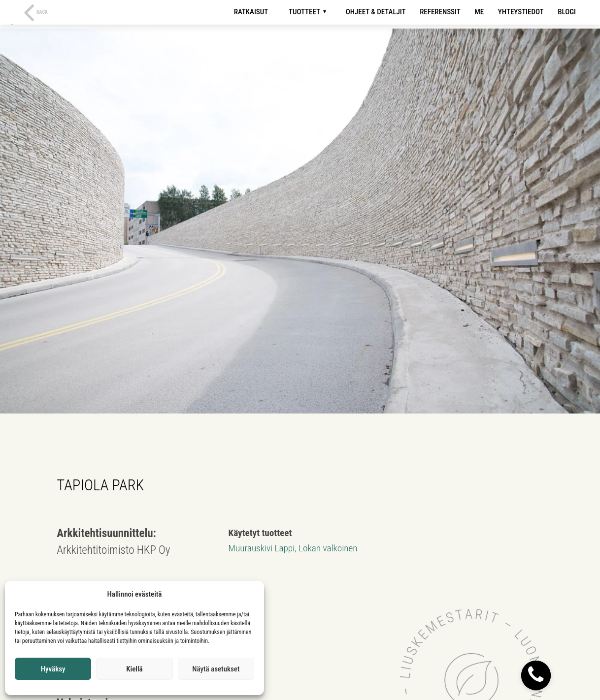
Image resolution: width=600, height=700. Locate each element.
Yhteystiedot (521, 12)
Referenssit (440, 12)
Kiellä (134, 669)
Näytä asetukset (216, 669)
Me (479, 12)
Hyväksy (53, 669)
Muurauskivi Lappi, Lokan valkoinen (293, 548)
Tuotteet (304, 12)
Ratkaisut (251, 12)
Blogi (567, 12)
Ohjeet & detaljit (376, 12)
